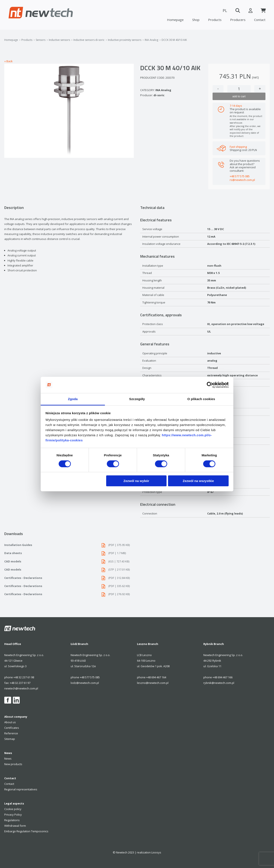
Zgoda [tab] (73, 399)
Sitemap (10, 739)
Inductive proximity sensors (125, 40)
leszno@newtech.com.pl (153, 683)
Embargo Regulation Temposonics (26, 831)
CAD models (69, 561)
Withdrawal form (15, 826)
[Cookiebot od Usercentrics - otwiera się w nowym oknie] (210, 385)
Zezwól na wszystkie (198, 481)
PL (225, 10)
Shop (196, 20)
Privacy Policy (13, 815)
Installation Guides (69, 545)
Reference (11, 733)
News (8, 759)
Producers (238, 20)
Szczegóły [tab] (137, 399)
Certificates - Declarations (69, 578)
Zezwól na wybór (136, 481)
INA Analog (151, 40)
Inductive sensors (59, 40)
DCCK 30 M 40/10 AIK (174, 40)
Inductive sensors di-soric (89, 40)
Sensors (41, 40)
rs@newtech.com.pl (242, 180)
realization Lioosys (149, 852)
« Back (8, 61)
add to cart (239, 96)
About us (10, 722)
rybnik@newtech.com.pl (219, 683)
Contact (260, 20)
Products (215, 20)
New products (13, 764)
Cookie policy (13, 809)
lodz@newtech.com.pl (85, 683)
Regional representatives (21, 789)
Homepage (175, 20)
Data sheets (69, 553)
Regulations (12, 820)
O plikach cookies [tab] (201, 399)
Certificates (12, 728)
